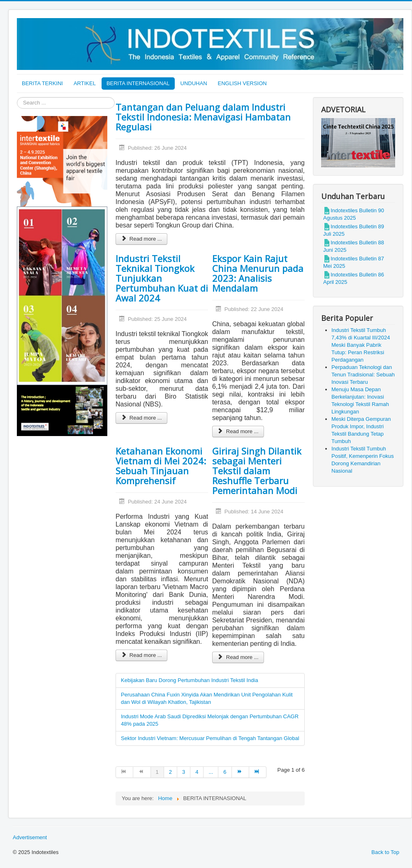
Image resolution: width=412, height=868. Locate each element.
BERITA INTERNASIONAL (138, 83)
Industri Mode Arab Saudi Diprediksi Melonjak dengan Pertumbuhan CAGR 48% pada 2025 (210, 720)
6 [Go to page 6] (225, 772)
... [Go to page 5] (211, 772)
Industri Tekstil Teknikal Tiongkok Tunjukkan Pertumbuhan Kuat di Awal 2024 (162, 278)
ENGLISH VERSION (242, 83)
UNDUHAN (194, 83)
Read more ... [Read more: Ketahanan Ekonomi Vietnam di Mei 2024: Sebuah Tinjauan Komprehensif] (141, 655)
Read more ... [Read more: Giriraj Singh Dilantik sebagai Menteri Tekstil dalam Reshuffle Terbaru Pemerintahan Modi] (238, 657)
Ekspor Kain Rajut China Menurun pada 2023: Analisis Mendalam (258, 273)
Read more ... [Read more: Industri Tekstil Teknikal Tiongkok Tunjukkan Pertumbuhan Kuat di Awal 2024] (141, 418)
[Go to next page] (241, 772)
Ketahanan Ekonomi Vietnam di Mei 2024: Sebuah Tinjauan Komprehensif (161, 466)
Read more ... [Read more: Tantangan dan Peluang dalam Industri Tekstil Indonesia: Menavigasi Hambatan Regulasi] (141, 239)
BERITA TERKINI (42, 83)
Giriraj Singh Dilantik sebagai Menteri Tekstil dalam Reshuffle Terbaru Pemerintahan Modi (257, 471)
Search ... (17, 97)
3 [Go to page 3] (184, 772)
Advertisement (30, 837)
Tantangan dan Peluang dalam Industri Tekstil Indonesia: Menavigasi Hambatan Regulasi (203, 117)
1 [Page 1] (157, 772)
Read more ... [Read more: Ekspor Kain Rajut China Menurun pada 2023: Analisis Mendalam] (238, 431)
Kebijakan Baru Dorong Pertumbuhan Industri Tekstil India (190, 680)
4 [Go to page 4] (197, 772)
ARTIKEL (85, 83)
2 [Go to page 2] (170, 772)
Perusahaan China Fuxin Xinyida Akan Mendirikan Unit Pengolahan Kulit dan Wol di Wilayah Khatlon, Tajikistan (207, 698)
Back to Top (385, 852)
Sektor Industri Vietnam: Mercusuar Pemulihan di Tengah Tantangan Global (210, 738)
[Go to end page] (258, 772)
